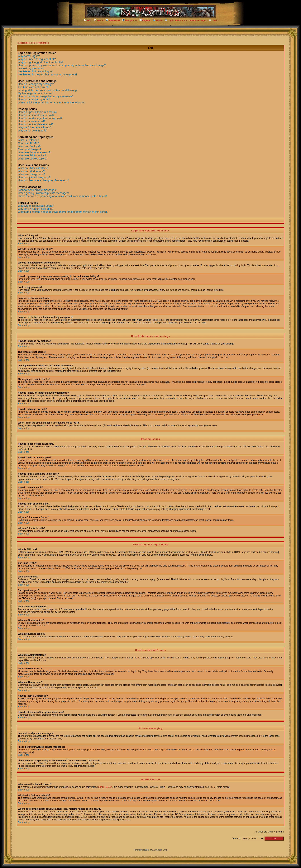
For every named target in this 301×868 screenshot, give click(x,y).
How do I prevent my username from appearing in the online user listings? (62, 65)
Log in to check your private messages (186, 20)
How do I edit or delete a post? (36, 115)
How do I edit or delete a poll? (36, 124)
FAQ (88, 20)
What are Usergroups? (31, 174)
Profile (158, 20)
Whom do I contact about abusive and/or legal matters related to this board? (63, 212)
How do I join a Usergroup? (34, 177)
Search (99, 20)
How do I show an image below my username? (46, 96)
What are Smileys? (29, 146)
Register (145, 20)
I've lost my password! (31, 68)
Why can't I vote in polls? (33, 130)
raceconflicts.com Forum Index (33, 43)
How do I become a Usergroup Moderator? (43, 180)
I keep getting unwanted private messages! (43, 193)
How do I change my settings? (36, 84)
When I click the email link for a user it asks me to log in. (51, 102)
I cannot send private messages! (37, 190)
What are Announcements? (34, 152)
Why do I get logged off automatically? (41, 62)
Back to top (24, 244)
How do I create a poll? (32, 121)
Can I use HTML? (28, 143)
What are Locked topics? (33, 159)
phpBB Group (105, 787)
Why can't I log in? (29, 56)
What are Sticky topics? (32, 155)
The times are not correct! (33, 87)
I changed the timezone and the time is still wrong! (48, 90)
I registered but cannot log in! (35, 71)
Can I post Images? (29, 149)
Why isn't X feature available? (36, 209)
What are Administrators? (33, 168)
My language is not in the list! (35, 93)
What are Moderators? (31, 171)
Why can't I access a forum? (35, 127)
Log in (213, 20)
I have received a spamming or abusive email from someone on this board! (62, 196)
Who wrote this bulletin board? (36, 206)
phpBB (145, 850)
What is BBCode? (29, 140)
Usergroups (130, 20)
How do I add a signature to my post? (40, 118)
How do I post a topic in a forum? (38, 112)
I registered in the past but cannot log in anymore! (47, 74)
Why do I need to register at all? (37, 59)
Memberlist (113, 20)
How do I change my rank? (34, 99)
